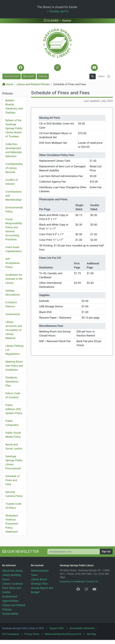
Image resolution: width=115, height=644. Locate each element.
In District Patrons (11, 304)
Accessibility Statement (82, 628)
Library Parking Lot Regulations (14, 350)
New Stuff (29, 76)
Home (8, 84)
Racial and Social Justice (14, 447)
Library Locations (13, 584)
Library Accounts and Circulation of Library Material (14, 330)
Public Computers (12, 423)
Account (12, 76)
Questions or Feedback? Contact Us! (79, 582)
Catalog (43, 76)
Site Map (92, 634)
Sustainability (10, 614)
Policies (8, 93)
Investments (13, 314)
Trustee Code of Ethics (13, 506)
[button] (93, 76)
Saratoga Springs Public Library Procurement (14, 462)
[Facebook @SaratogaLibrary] (21, 68)
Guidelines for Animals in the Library (14, 279)
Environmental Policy (14, 209)
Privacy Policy (32, 634)
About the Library (13, 571)
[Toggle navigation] (104, 76)
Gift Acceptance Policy (13, 263)
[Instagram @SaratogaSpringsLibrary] (57, 68)
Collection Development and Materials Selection (14, 150)
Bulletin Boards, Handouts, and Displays (14, 106)
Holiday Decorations (13, 293)
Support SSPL (57, 628)
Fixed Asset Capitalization (14, 249)
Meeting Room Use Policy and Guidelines (14, 366)
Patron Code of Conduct (13, 395)
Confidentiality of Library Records (14, 168)
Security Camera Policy (14, 494)
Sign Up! (106, 552)
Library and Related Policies (33, 84)
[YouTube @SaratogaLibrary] (94, 68)
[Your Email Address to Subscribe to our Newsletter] (74, 552)
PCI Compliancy (11, 634)
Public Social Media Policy (13, 435)
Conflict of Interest (12, 182)
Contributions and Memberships (14, 196)
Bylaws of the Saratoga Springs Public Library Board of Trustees (14, 128)
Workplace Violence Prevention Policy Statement (12, 524)
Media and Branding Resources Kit (63, 634)
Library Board (39, 579)
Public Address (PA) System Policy (14, 409)
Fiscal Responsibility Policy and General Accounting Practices (14, 229)
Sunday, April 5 (59, 11)
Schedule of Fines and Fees (13, 480)
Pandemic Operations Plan (12, 381)
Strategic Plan (39, 584)
